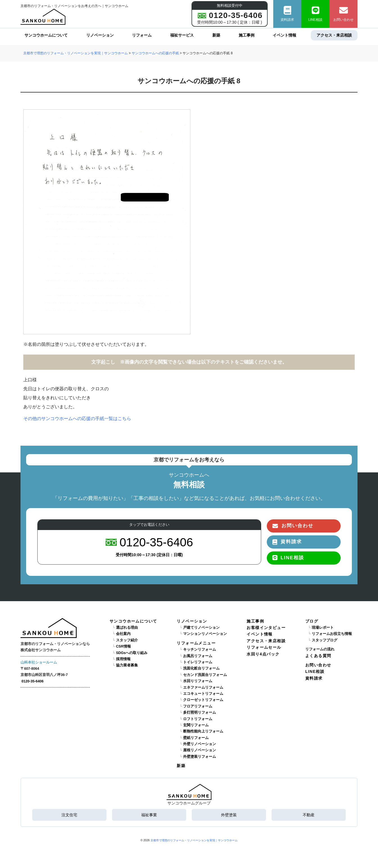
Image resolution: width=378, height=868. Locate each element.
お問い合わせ (343, 14)
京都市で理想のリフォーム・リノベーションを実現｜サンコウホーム (194, 840)
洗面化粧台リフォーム (201, 668)
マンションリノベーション (205, 634)
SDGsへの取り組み (132, 653)
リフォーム (142, 35)
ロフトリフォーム (198, 719)
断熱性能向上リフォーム (203, 731)
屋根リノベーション (200, 750)
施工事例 (247, 35)
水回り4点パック (263, 654)
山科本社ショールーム (39, 662)
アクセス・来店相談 (334, 35)
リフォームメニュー (196, 643)
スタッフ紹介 (127, 640)
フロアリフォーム (198, 706)
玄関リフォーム (196, 725)
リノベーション (100, 35)
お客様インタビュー (266, 628)
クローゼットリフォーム (203, 700)
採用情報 (123, 659)
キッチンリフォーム (200, 650)
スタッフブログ (325, 640)
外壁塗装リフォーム (200, 757)
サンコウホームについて (46, 35)
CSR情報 (123, 646)
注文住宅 (69, 815)
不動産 (309, 815)
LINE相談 (316, 14)
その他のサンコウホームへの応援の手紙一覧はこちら (77, 419)
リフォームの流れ (320, 649)
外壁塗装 (229, 815)
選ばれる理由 (127, 628)
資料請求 (287, 14)
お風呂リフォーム (198, 656)
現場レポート (323, 628)
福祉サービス (182, 35)
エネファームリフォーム (203, 687)
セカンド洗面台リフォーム (205, 675)
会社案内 (123, 634)
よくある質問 (318, 656)
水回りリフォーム (198, 681)
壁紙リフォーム (196, 738)
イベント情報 (284, 35)
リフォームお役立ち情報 (332, 634)
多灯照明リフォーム (200, 713)
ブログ (312, 621)
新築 (216, 35)
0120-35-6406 (33, 681)
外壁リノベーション (200, 744)
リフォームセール (264, 647)
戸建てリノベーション (201, 628)
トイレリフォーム (198, 662)
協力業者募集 (127, 665)
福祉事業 (149, 815)
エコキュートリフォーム (203, 694)
